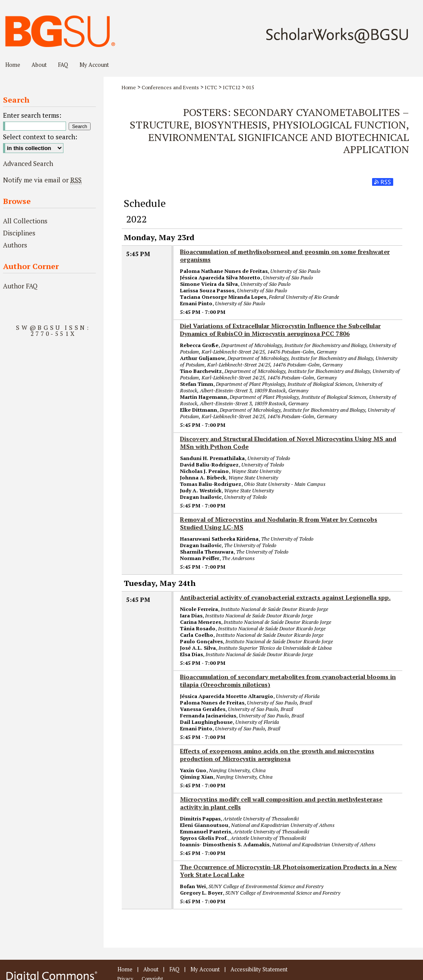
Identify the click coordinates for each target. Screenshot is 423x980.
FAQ (174, 969)
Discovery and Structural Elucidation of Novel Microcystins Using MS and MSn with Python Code (288, 443)
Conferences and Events (170, 87)
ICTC (211, 87)
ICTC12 (232, 87)
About (151, 969)
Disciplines (19, 233)
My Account (205, 969)
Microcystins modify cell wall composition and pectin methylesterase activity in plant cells (281, 803)
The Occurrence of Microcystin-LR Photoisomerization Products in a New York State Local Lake (288, 871)
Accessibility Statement (259, 969)
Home (129, 87)
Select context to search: (40, 137)
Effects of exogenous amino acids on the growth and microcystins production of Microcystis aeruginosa (277, 755)
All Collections (25, 221)
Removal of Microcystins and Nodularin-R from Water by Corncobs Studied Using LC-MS (279, 523)
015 (250, 87)
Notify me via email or (42, 180)
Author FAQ (20, 286)
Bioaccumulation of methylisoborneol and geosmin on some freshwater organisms (285, 255)
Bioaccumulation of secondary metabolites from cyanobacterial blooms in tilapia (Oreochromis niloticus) (288, 681)
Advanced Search (28, 163)
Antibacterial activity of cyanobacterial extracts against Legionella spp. (285, 597)
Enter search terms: (32, 115)
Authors (15, 245)
